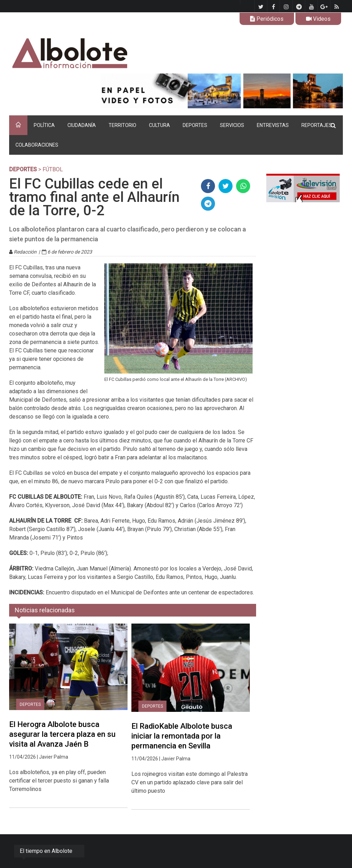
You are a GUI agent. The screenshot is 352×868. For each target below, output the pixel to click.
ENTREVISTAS (273, 125)
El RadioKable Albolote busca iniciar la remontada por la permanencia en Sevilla (182, 736)
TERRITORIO (122, 125)
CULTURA (159, 125)
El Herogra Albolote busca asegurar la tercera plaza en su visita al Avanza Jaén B (62, 734)
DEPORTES (195, 125)
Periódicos (267, 19)
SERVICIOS (232, 125)
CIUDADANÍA (82, 125)
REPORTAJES (317, 125)
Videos (318, 19)
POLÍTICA (44, 125)
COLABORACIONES (37, 145)
